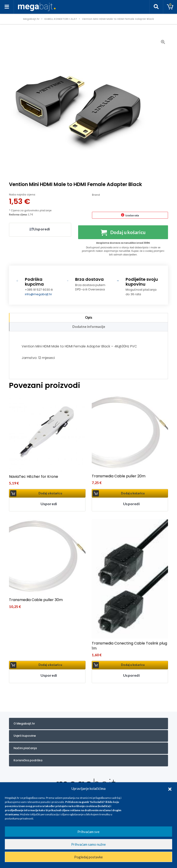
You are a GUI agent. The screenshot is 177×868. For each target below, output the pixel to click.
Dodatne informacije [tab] (89, 328)
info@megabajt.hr (38, 296)
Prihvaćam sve (88, 832)
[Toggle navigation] (7, 7)
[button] (170, 788)
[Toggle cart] (170, 7)
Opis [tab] (89, 319)
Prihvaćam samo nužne (88, 844)
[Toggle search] (156, 7)
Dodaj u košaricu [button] (50, 495)
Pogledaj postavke (88, 857)
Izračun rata (132, 215)
